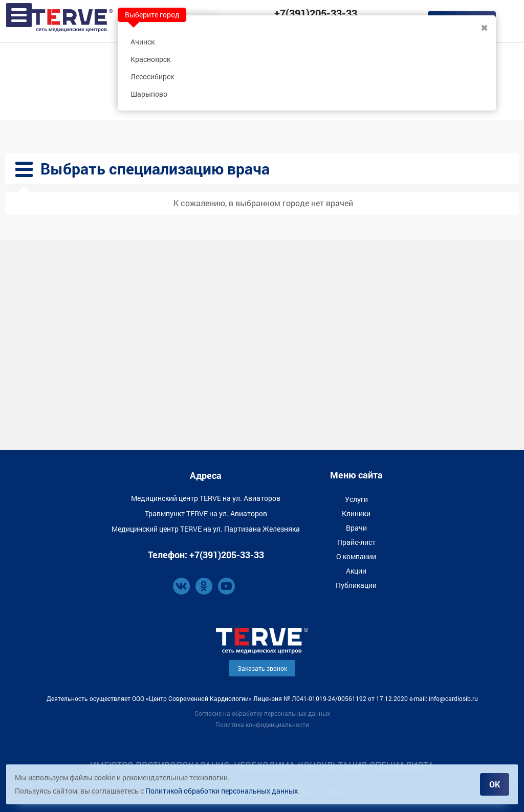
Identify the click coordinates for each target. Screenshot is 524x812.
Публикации (356, 585)
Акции (356, 571)
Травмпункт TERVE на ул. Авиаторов (206, 513)
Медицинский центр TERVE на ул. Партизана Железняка (206, 529)
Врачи (356, 528)
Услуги (356, 499)
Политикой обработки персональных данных (222, 791)
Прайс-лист (356, 542)
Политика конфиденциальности (262, 725)
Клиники (356, 513)
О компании (356, 556)
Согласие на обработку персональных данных (262, 713)
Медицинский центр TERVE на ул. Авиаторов (206, 498)
